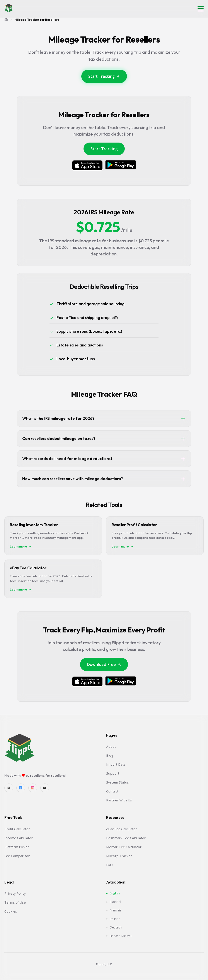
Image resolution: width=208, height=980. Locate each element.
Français (116, 910)
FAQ (109, 865)
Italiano (115, 919)
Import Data (116, 764)
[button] (201, 9)
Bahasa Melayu (121, 936)
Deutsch (116, 927)
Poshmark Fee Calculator (126, 838)
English (115, 893)
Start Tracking (104, 76)
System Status (118, 782)
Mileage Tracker (119, 856)
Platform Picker (17, 847)
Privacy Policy (15, 893)
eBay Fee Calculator (122, 829)
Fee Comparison (17, 856)
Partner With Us (119, 800)
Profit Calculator (17, 829)
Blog (110, 755)
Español (115, 902)
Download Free (104, 664)
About (111, 746)
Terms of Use (15, 902)
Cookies (11, 911)
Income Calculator (19, 838)
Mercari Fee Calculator (124, 847)
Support (113, 773)
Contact (112, 791)
